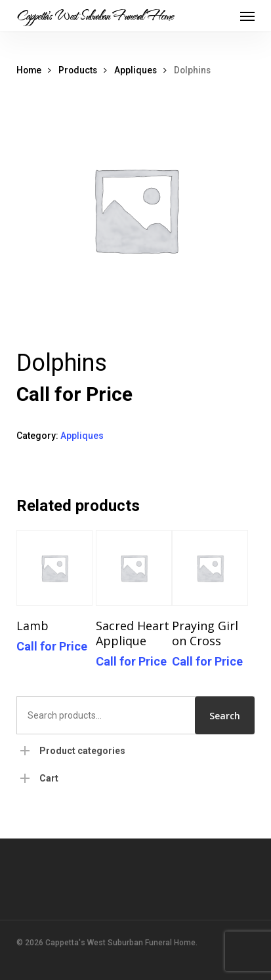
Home (29, 70)
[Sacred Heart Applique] (134, 568)
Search (225, 716)
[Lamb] (54, 568)
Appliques (135, 70)
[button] (247, 16)
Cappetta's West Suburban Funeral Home (95, 16)
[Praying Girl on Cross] (210, 568)
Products (78, 70)
